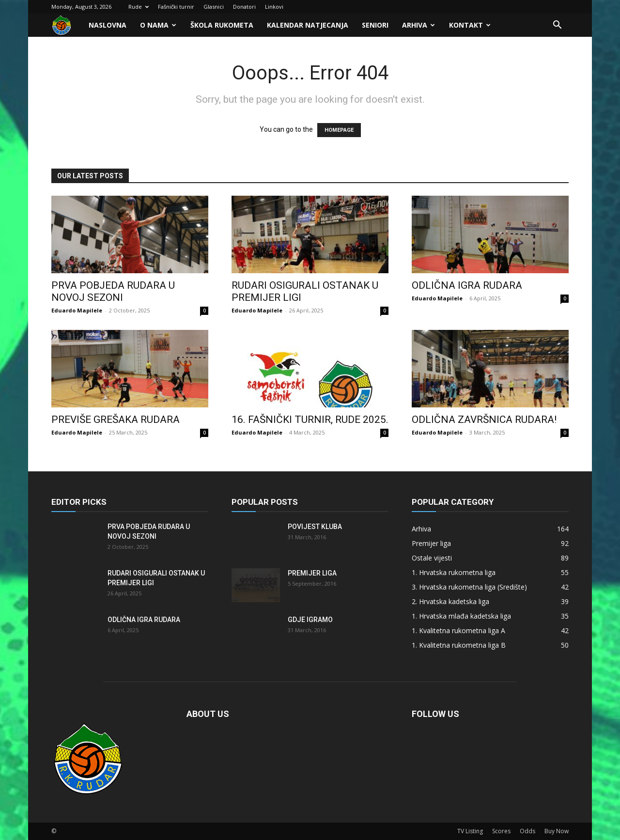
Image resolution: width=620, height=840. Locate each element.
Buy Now (557, 831)
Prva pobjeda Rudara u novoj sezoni (113, 291)
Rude (139, 7)
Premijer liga (312, 573)
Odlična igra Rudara (467, 285)
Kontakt (470, 25)
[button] (557, 26)
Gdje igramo (310, 620)
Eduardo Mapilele (77, 310)
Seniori (375, 25)
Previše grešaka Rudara (116, 420)
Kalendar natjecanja (308, 25)
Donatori (244, 7)
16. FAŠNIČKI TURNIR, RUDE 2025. (310, 420)
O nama (158, 25)
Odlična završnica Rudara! (484, 420)
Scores (501, 831)
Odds (527, 831)
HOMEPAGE (339, 130)
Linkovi (274, 7)
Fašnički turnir (176, 7)
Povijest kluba (315, 527)
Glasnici (214, 7)
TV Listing (470, 831)
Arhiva (418, 25)
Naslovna (108, 25)
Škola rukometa (222, 25)
